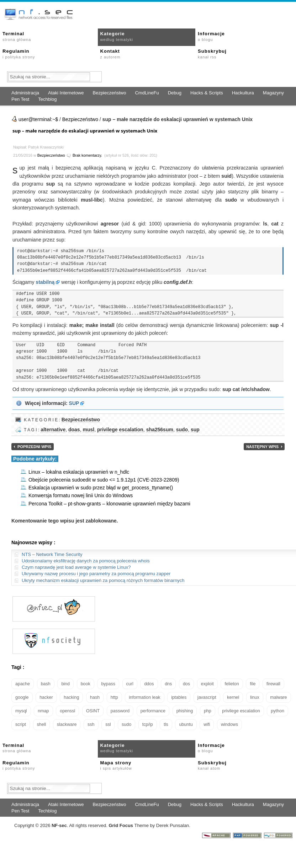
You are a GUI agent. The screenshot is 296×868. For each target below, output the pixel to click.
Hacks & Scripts (207, 93)
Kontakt (110, 54)
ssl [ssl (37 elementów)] (108, 724)
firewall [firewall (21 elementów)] (273, 684)
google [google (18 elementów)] (22, 697)
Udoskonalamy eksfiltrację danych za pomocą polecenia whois (86, 561)
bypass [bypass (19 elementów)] (108, 684)
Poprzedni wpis (34, 447)
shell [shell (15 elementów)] (42, 724)
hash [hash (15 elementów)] (95, 697)
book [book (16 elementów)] (86, 684)
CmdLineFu (147, 93)
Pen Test (20, 99)
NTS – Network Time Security (52, 554)
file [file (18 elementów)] (253, 684)
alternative (53, 430)
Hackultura (243, 93)
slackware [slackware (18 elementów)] (67, 724)
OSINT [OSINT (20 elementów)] (93, 711)
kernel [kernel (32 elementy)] (233, 697)
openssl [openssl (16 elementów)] (67, 711)
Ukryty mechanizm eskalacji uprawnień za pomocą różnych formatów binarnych (103, 580)
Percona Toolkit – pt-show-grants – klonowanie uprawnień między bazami (109, 504)
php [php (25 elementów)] (208, 711)
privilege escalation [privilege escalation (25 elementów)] (241, 711)
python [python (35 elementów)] (277, 711)
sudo (182, 430)
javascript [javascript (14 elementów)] (207, 697)
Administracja (25, 93)
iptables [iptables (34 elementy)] (179, 697)
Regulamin (19, 54)
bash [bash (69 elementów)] (46, 684)
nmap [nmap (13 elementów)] (43, 711)
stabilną (45, 282)
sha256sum (160, 430)
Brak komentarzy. (87, 155)
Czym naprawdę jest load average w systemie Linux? (76, 567)
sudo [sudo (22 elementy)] (126, 724)
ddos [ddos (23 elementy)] (149, 684)
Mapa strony (116, 765)
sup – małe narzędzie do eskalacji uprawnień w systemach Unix (85, 131)
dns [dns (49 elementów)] (168, 684)
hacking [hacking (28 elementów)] (71, 697)
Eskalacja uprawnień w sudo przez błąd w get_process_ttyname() (101, 488)
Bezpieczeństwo (109, 93)
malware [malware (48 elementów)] (278, 697)
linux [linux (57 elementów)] (255, 697)
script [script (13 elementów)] (21, 724)
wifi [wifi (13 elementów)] (207, 724)
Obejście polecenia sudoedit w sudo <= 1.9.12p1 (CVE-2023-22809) (104, 480)
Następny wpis (262, 447)
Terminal (17, 36)
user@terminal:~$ (38, 119)
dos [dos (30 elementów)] (186, 684)
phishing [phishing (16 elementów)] (185, 711)
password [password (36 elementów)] (120, 711)
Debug (175, 93)
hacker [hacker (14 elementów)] (46, 697)
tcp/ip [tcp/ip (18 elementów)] (148, 724)
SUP (74, 403)
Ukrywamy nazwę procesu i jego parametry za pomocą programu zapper (96, 574)
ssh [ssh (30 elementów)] (91, 724)
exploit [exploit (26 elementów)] (207, 684)
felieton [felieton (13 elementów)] (232, 684)
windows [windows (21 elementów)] (229, 724)
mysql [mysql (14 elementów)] (21, 711)
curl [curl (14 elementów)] (130, 684)
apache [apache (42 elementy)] (23, 684)
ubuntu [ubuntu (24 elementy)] (186, 724)
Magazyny (273, 93)
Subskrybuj (212, 54)
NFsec (59, 825)
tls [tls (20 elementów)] (166, 724)
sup (195, 430)
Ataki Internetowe (66, 93)
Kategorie (117, 36)
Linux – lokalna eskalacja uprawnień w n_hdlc (79, 472)
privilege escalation (120, 430)
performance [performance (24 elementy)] (153, 711)
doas (74, 430)
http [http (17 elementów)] (114, 697)
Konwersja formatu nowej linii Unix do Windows (81, 495)
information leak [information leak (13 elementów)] (144, 697)
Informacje (211, 36)
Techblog (47, 99)
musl (88, 430)
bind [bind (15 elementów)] (65, 684)
